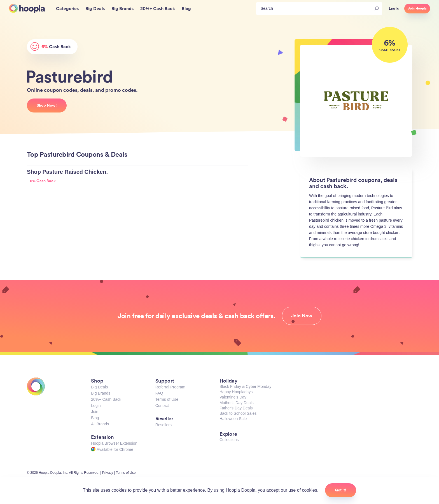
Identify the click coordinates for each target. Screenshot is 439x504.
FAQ (159, 393)
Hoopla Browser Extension (114, 443)
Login (96, 405)
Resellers (164, 425)
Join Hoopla (417, 8)
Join (95, 412)
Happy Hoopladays (236, 392)
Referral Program (170, 387)
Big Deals (99, 387)
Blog (95, 418)
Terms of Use (167, 399)
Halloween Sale (233, 419)
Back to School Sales (238, 413)
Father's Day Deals (236, 408)
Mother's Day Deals (237, 403)
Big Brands (101, 393)
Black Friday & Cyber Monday (245, 386)
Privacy (108, 473)
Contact (162, 405)
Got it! (341, 490)
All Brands (100, 424)
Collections (229, 440)
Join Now (302, 316)
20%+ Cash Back (106, 399)
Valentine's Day (233, 397)
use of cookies (303, 490)
